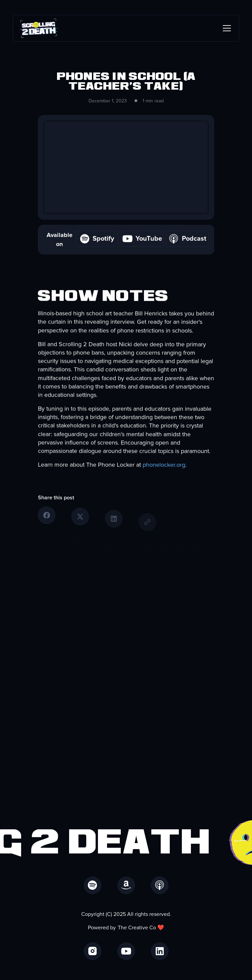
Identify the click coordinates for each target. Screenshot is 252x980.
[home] (39, 28)
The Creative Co (137, 928)
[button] (225, 28)
